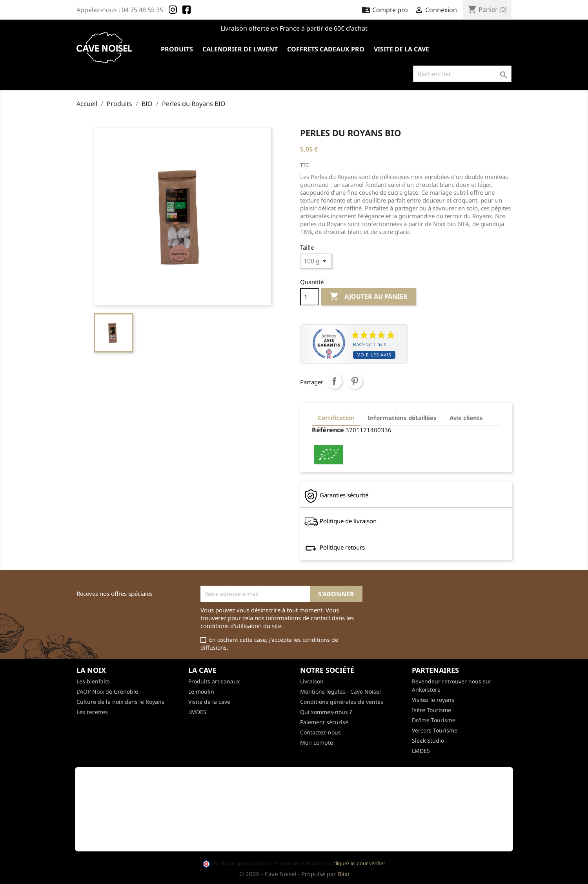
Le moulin (201, 691)
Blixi (343, 874)
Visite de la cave (401, 49)
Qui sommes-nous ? (326, 712)
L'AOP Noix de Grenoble (107, 691)
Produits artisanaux (214, 681)
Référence (328, 430)
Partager (334, 381)
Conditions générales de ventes (342, 702)
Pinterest (355, 381)
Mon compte (317, 742)
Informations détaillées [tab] (402, 418)
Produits (177, 49)
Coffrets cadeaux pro (326, 49)
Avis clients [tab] (466, 418)
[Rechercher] (462, 74)
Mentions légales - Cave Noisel (340, 691)
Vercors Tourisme (435, 730)
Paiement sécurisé (324, 722)
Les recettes (92, 712)
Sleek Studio (428, 741)
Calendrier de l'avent (240, 49)
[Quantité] (309, 297)
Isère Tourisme (431, 710)
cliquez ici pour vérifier (359, 863)
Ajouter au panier (369, 297)
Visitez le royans (433, 700)
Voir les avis (374, 355)
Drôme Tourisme (434, 720)
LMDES (197, 712)
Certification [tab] (336, 418)
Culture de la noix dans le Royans (120, 702)
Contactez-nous (320, 732)
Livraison (312, 681)
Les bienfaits (93, 681)
